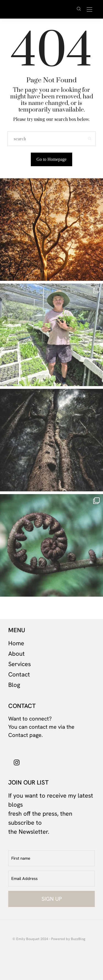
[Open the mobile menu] (90, 10)
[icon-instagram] (17, 762)
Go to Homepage (51, 159)
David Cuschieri (41, 9)
